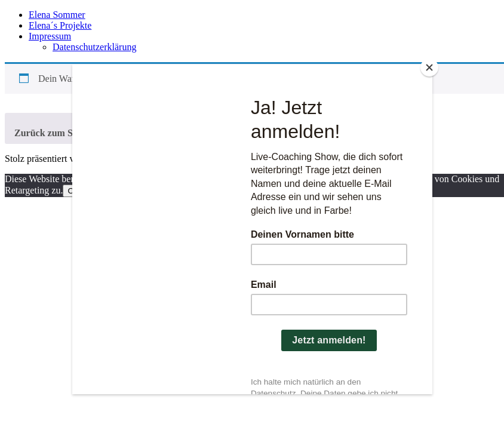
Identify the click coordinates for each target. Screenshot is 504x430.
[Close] (429, 67)
